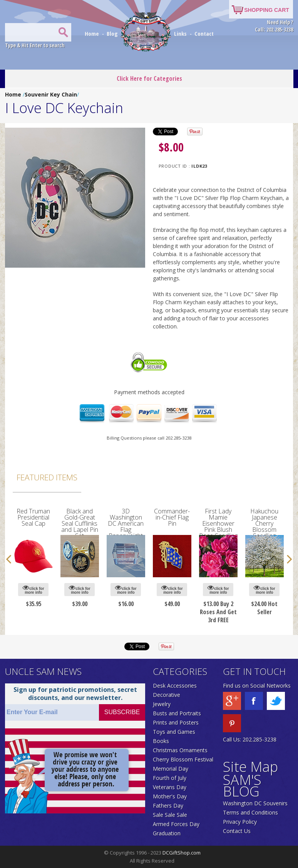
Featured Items (47, 477)
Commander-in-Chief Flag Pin (172, 517)
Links (180, 33)
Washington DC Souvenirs (255, 803)
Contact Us (237, 831)
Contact (204, 33)
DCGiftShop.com (182, 853)
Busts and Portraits (177, 713)
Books (161, 741)
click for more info (33, 589)
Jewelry (162, 704)
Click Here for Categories (149, 78)
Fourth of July (170, 778)
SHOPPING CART (267, 10)
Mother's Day (170, 796)
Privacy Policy (240, 822)
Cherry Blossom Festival (183, 759)
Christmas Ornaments (180, 750)
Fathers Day (168, 806)
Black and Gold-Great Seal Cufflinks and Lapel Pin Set (80, 523)
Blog (113, 33)
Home (93, 33)
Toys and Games (174, 732)
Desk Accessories (175, 686)
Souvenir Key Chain (51, 94)
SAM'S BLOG (242, 786)
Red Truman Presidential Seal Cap (34, 517)
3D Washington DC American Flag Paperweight (126, 523)
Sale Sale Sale (170, 815)
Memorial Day (171, 769)
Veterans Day (170, 787)
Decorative (167, 695)
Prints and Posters (176, 722)
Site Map (250, 767)
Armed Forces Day (176, 824)
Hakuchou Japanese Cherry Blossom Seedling (265, 523)
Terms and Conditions (250, 812)
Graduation (167, 833)
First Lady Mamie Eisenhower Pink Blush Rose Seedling (218, 523)
